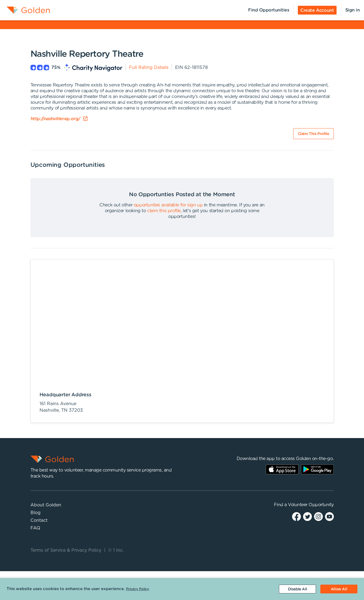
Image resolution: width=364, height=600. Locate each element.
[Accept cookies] (339, 589)
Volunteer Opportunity (311, 505)
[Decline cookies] (297, 589)
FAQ (35, 528)
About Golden (46, 505)
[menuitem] (25, 10)
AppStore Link (282, 469)
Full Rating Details (149, 68)
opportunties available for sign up (168, 205)
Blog (36, 513)
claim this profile (164, 211)
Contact (39, 520)
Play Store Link (317, 469)
